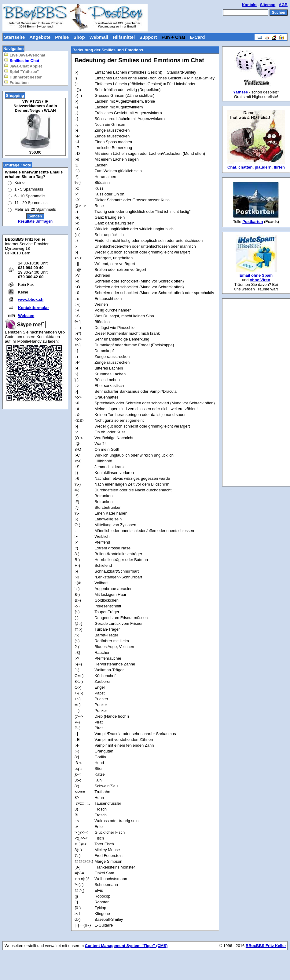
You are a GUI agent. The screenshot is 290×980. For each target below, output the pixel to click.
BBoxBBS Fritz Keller (266, 946)
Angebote (40, 37)
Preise (62, 37)
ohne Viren (260, 280)
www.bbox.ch (31, 299)
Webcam (26, 316)
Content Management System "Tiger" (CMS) (126, 946)
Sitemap (268, 5)
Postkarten (253, 222)
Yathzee (240, 92)
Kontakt (249, 5)
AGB (283, 5)
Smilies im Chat (22, 60)
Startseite (14, 37)
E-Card (197, 37)
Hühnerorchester (23, 77)
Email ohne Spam (256, 275)
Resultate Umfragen (35, 221)
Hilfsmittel (124, 37)
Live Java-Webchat (25, 55)
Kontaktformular (33, 308)
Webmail (99, 37)
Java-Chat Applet (23, 66)
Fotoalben (16, 82)
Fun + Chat (173, 37)
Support (148, 37)
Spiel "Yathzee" (21, 71)
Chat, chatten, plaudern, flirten (256, 167)
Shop (79, 37)
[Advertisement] (256, 392)
